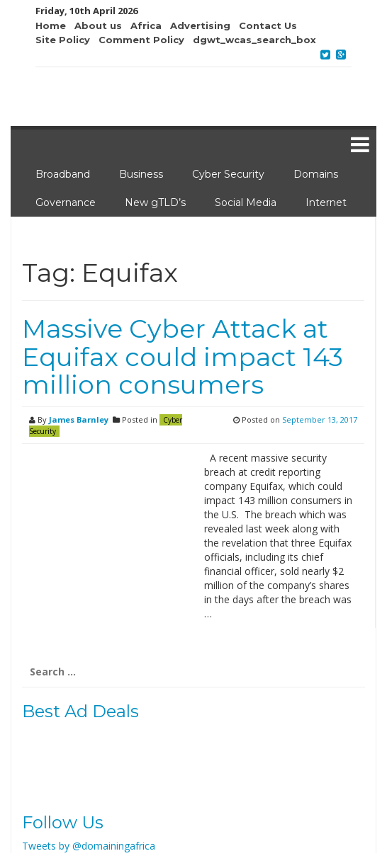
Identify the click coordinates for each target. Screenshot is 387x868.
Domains (316, 174)
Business (141, 174)
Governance (66, 202)
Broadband (63, 174)
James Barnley (79, 419)
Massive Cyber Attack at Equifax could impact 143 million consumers (183, 356)
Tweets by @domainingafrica (89, 846)
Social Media (246, 202)
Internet (326, 202)
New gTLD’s (155, 202)
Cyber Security (228, 174)
